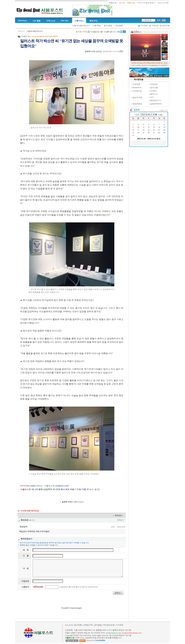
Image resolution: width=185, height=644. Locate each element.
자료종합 (119, 26)
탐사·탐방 (108, 26)
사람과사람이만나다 (81, 26)
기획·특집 (97, 26)
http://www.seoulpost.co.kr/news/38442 (43, 36)
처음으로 (21, 31)
